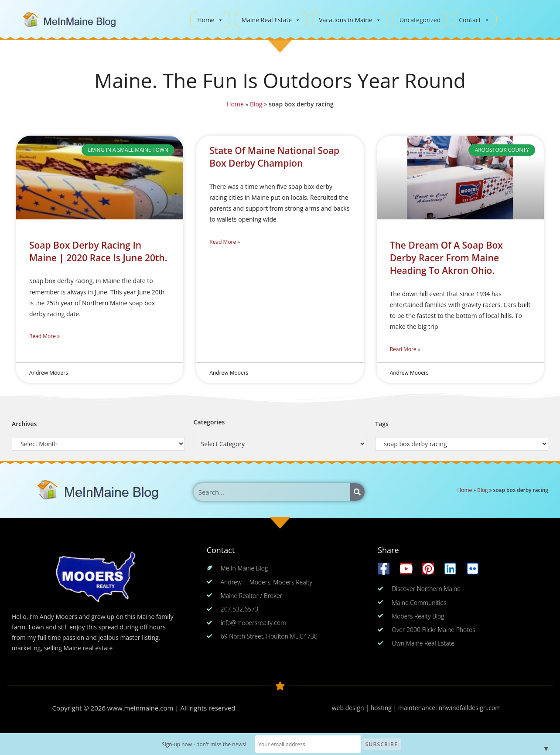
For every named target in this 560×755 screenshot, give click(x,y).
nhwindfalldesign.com (470, 708)
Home (210, 20)
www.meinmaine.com (140, 708)
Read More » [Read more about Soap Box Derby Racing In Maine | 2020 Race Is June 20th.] (44, 336)
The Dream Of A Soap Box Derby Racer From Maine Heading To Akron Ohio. (446, 258)
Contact (474, 20)
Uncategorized (420, 20)
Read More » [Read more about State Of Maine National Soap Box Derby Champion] (225, 242)
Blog (256, 104)
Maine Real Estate (271, 20)
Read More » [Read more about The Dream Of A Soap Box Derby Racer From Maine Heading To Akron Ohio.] (405, 349)
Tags (382, 424)
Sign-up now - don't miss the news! (205, 744)
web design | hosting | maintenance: (385, 708)
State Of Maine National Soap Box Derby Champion (274, 157)
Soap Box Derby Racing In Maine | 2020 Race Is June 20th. (98, 251)
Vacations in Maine (350, 20)
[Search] (357, 492)
